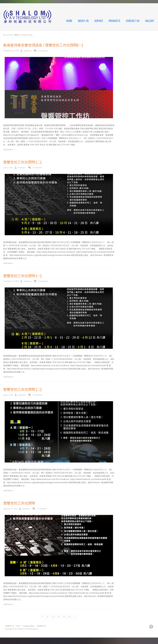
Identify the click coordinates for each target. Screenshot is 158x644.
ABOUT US (83, 21)
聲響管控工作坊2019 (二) (22, 162)
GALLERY (150, 21)
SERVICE (99, 21)
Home (17, 35)
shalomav (27, 51)
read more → (9, 150)
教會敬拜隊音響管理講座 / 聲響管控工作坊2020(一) (43, 45)
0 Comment (43, 51)
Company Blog (28, 626)
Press (18, 626)
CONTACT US (133, 21)
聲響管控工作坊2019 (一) (22, 276)
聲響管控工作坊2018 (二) (22, 389)
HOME (69, 21)
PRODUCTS (114, 21)
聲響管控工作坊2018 (19, 503)
